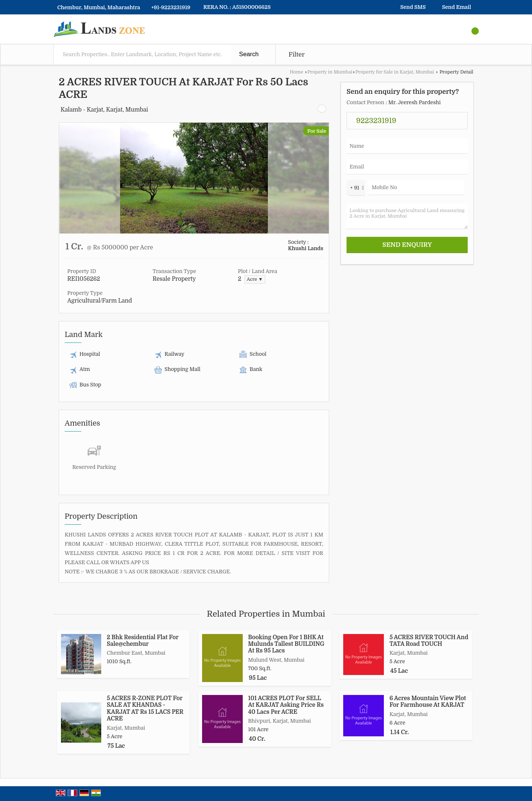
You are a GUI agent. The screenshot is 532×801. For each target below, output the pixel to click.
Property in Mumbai (330, 72)
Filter (297, 54)
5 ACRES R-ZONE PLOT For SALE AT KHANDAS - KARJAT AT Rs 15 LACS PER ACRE (145, 708)
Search (249, 54)
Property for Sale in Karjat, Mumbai (395, 72)
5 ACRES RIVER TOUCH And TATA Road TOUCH (429, 641)
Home (296, 72)
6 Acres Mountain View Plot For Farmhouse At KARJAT (428, 702)
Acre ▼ (255, 279)
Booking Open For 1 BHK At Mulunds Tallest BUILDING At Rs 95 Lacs (286, 644)
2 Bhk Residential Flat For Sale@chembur (143, 641)
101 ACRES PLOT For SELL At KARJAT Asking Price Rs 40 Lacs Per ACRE (286, 705)
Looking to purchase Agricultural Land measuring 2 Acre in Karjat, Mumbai (407, 216)
